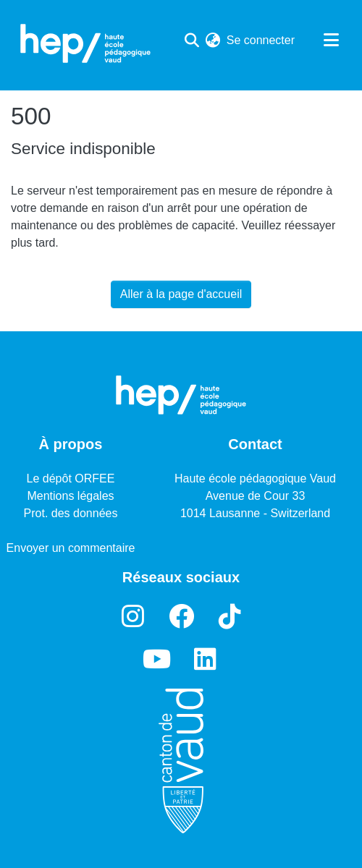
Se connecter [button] (261, 40)
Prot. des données (71, 513)
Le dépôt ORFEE (71, 478)
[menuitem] (213, 41)
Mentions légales (70, 496)
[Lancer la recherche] (192, 41)
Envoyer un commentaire (71, 548)
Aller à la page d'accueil (181, 294)
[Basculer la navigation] (331, 41)
